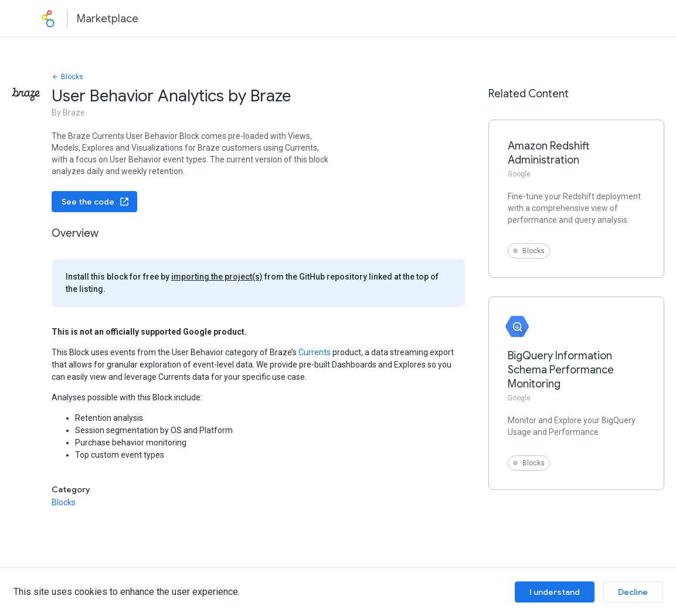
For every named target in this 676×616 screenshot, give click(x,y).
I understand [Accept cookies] (555, 592)
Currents (315, 352)
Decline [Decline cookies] (633, 592)
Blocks (67, 77)
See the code (96, 202)
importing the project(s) (217, 277)
